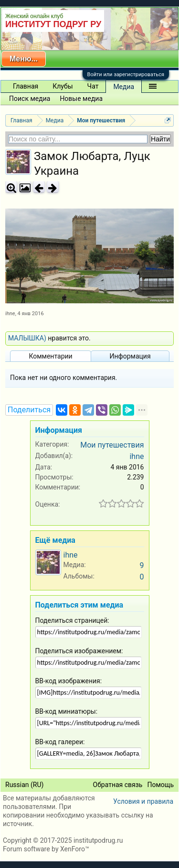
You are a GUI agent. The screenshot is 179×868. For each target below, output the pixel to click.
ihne (10, 314)
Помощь (160, 785)
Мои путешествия (112, 445)
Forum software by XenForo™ (46, 849)
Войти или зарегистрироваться (126, 75)
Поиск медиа (30, 99)
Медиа (124, 87)
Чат (93, 86)
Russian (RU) (24, 785)
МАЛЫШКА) (27, 338)
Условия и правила (143, 801)
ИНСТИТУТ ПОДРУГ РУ (53, 24)
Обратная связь (118, 785)
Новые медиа (81, 99)
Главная (26, 86)
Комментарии (50, 356)
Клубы (63, 86)
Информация (130, 356)
